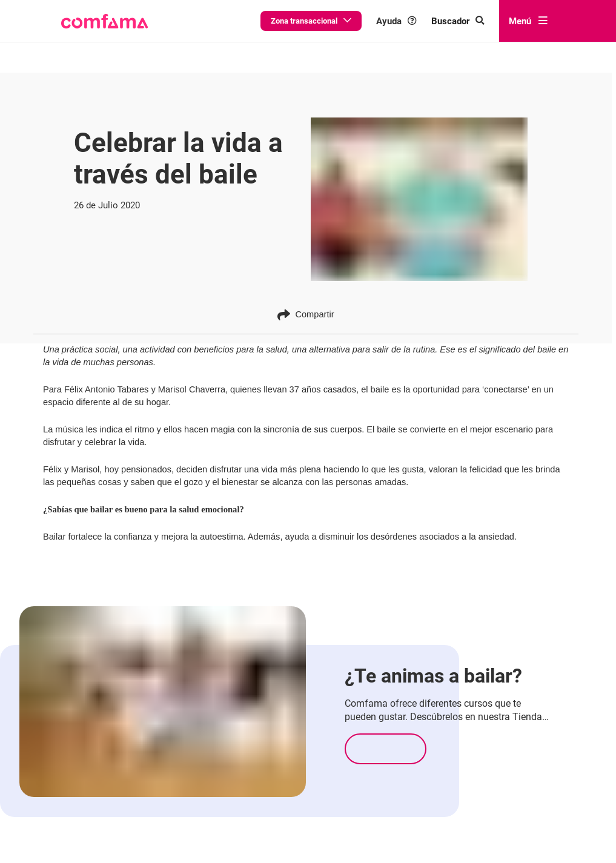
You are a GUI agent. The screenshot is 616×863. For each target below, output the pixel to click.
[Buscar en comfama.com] (467, 21)
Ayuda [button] (415, 21)
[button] (104, 21)
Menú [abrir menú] (528, 21)
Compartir (306, 315)
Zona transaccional (340, 21)
